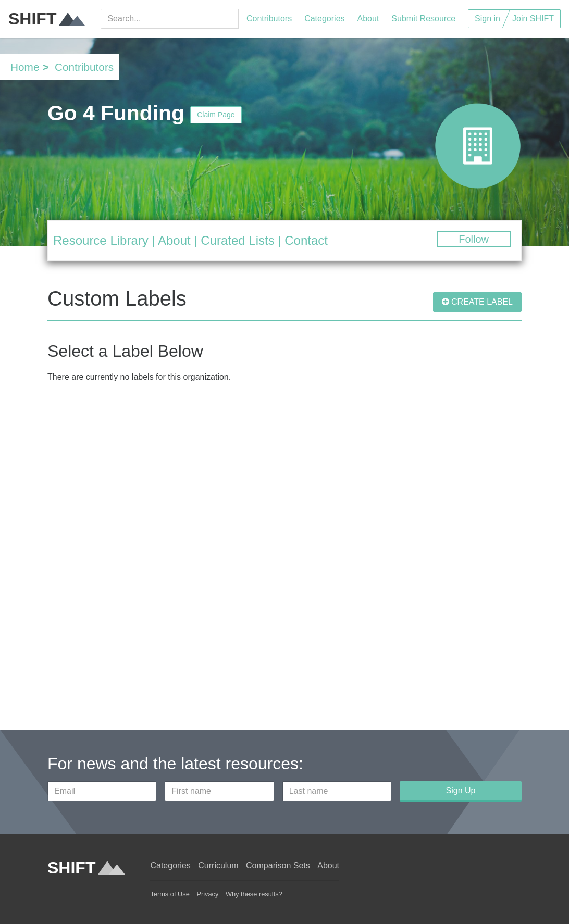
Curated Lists (237, 240)
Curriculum (218, 865)
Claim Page (216, 115)
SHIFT (47, 19)
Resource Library (101, 240)
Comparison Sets (278, 865)
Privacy (207, 894)
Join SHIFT (533, 18)
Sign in (487, 18)
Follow (474, 239)
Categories (324, 18)
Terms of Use (170, 894)
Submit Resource (423, 18)
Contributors (269, 18)
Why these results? (254, 894)
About (368, 18)
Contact (306, 240)
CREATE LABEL (477, 302)
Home (25, 67)
